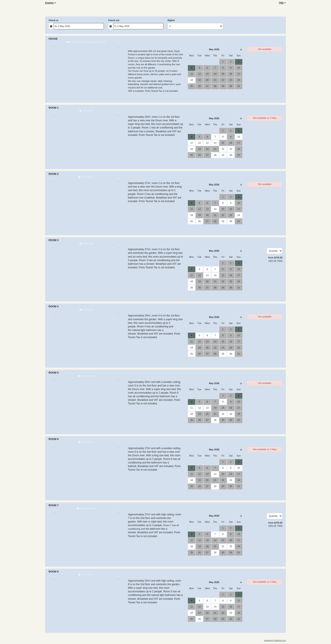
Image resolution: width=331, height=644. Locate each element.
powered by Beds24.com (275, 640)
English (51, 3)
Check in (53, 20)
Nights (171, 20)
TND (282, 3)
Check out (114, 20)
